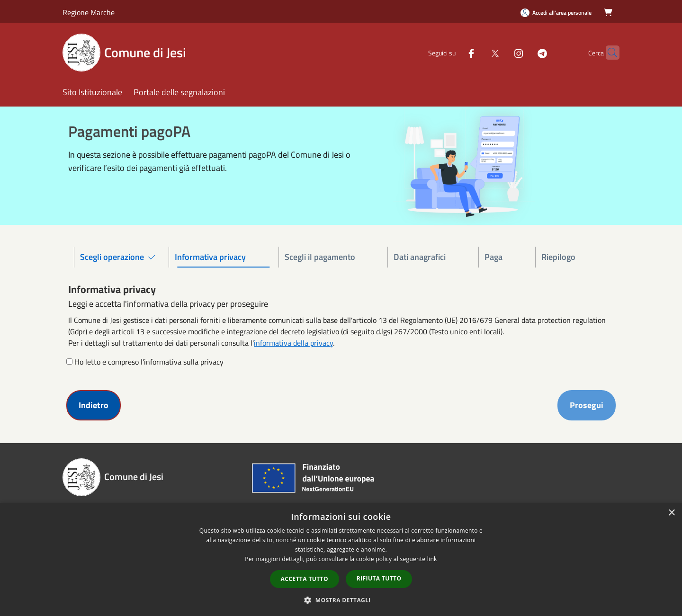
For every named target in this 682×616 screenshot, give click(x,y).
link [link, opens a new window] (432, 559)
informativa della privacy (293, 343)
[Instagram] (500, 52)
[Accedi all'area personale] (556, 13)
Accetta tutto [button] (305, 579)
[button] (341, 600)
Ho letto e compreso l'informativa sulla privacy (149, 362)
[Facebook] (453, 52)
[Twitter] (476, 52)
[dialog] (341, 559)
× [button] (671, 513)
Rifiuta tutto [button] (379, 578)
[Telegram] (524, 52)
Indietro (94, 405)
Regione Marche (89, 12)
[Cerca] (608, 53)
